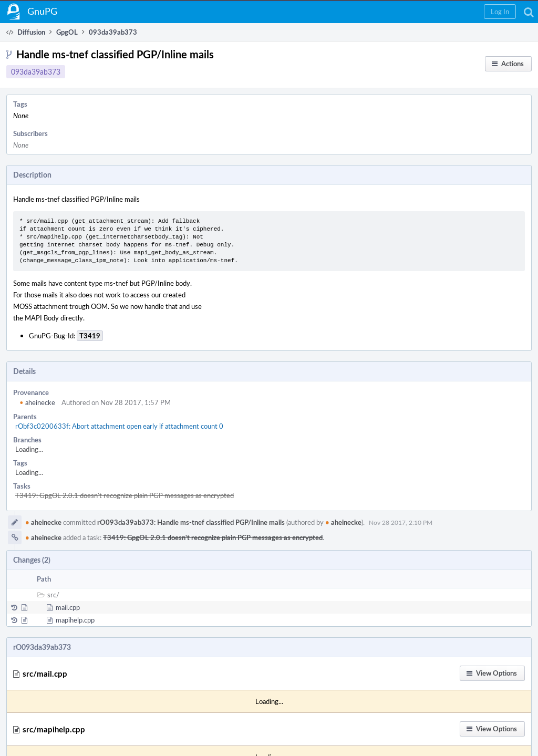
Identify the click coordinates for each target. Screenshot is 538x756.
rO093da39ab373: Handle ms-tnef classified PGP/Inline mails (191, 522)
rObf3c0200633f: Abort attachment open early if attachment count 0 (119, 426)
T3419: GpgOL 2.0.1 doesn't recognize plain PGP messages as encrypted (125, 495)
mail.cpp (68, 607)
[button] (500, 12)
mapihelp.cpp (75, 620)
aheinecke (37, 402)
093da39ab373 (36, 72)
